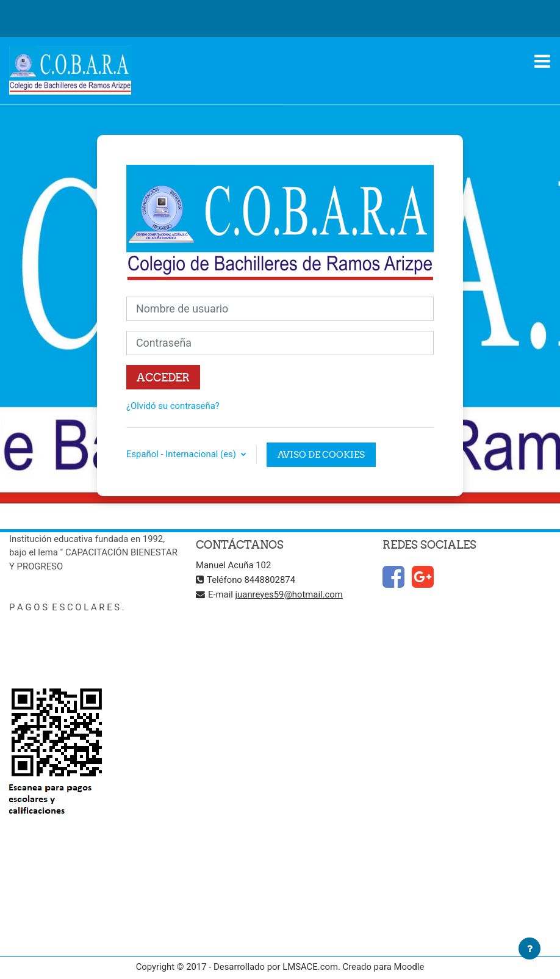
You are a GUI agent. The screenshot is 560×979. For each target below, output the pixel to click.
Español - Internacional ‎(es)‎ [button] (182, 454)
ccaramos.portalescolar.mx (64, 648)
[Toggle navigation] (542, 61)
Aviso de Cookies (321, 454)
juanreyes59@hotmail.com (289, 594)
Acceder (163, 378)
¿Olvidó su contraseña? (173, 406)
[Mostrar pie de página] (529, 948)
